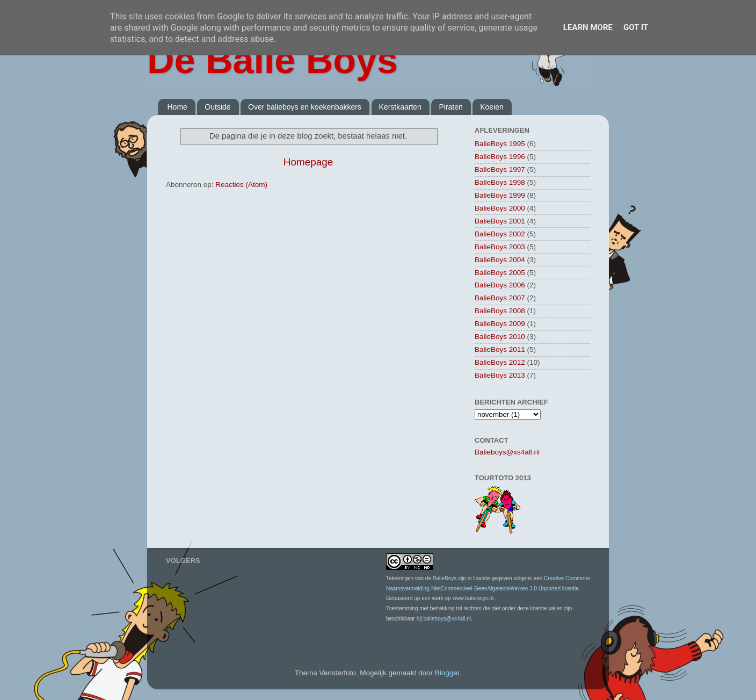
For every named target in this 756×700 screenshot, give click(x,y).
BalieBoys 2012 (500, 362)
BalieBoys (445, 578)
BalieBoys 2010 (500, 337)
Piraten (450, 107)
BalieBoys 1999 (500, 195)
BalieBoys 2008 (500, 311)
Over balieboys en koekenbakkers (305, 107)
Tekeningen (400, 578)
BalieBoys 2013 (500, 375)
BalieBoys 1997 (500, 169)
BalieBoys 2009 (500, 324)
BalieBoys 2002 (500, 234)
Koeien (492, 107)
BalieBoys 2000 (500, 208)
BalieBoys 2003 (500, 247)
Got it (636, 27)
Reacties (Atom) (241, 185)
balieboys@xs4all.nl (447, 619)
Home (177, 107)
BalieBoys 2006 (500, 285)
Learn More (588, 27)
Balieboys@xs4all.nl (507, 452)
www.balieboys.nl (473, 598)
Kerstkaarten (400, 107)
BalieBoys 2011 (500, 349)
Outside (217, 107)
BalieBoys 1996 (500, 157)
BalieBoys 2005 (500, 273)
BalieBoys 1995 (500, 144)
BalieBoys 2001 (500, 221)
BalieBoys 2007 (500, 298)
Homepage (308, 162)
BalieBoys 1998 (500, 182)
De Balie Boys (272, 60)
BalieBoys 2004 (500, 260)
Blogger (447, 673)
